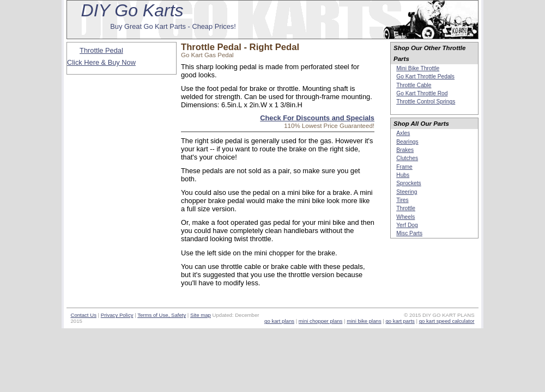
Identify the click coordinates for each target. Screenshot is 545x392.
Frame (404, 167)
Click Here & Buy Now (101, 62)
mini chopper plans (321, 321)
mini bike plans (364, 321)
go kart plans (279, 321)
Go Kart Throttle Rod (422, 93)
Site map (201, 315)
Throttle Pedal (101, 50)
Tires (402, 200)
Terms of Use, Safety (162, 315)
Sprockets (409, 183)
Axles (403, 133)
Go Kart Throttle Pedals (425, 76)
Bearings (407, 142)
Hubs (403, 175)
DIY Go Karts (132, 10)
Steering (407, 192)
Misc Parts (409, 233)
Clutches (407, 158)
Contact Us (83, 315)
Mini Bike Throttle (418, 68)
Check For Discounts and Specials (317, 118)
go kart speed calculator (447, 321)
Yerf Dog (407, 225)
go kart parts (400, 321)
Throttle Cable (414, 85)
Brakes (405, 150)
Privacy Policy (117, 315)
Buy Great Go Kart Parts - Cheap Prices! (173, 26)
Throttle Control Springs (426, 102)
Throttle (406, 208)
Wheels (405, 217)
